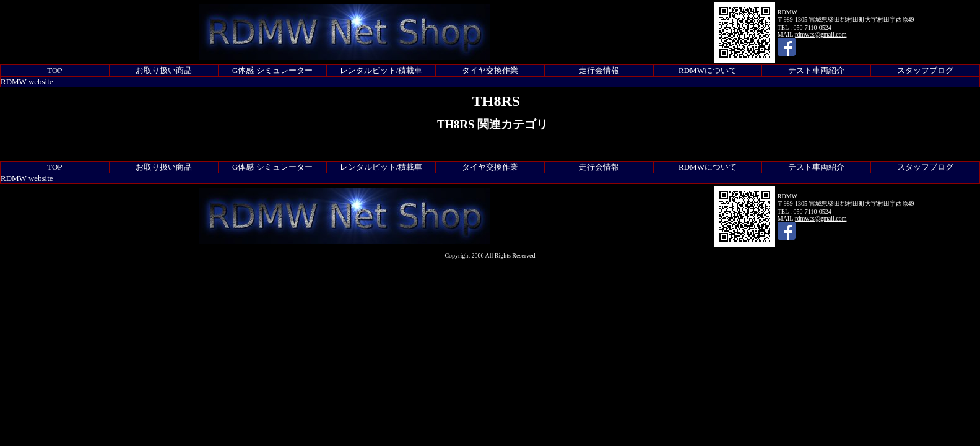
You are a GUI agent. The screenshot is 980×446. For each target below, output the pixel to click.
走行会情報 (599, 70)
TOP (54, 70)
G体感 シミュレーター (272, 70)
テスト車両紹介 (816, 70)
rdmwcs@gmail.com (821, 34)
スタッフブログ (925, 70)
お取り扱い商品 (164, 70)
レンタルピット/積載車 (381, 70)
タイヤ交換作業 (490, 70)
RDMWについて (708, 70)
